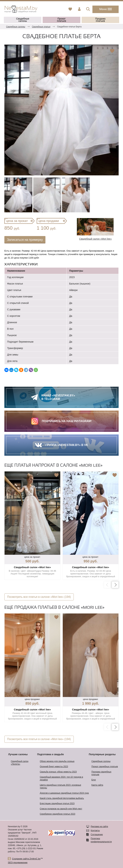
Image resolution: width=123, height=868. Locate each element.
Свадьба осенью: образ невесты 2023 (58, 772)
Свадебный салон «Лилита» (20, 763)
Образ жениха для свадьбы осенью (57, 761)
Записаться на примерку (25, 240)
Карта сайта (97, 785)
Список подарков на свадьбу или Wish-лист (61, 809)
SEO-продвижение (18, 863)
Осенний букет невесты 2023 (54, 767)
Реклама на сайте (99, 827)
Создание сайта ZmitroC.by (26, 859)
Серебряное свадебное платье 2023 (58, 814)
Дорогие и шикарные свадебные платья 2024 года (64, 793)
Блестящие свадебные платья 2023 (57, 803)
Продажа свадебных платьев (101, 773)
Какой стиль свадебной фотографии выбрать (62, 798)
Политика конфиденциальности (101, 840)
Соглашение (97, 835)
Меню (106, 9)
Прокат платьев (61, 20)
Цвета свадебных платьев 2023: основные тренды (60, 786)
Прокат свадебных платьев (105, 767)
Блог (94, 780)
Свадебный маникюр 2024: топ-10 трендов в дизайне (61, 778)
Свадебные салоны (23, 20)
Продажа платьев (100, 20)
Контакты (95, 831)
